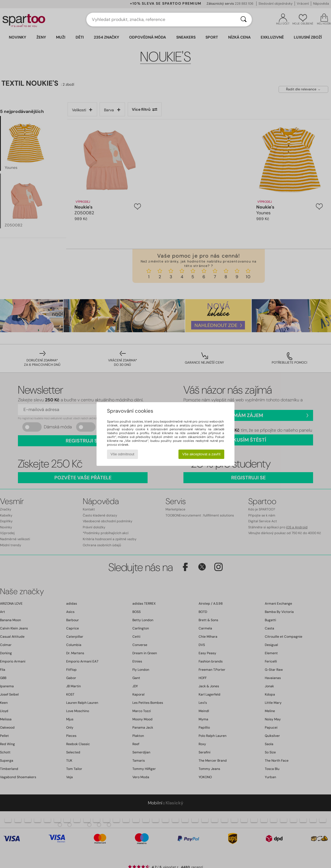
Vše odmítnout (122, 454)
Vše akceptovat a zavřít (201, 454)
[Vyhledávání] (244, 20)
